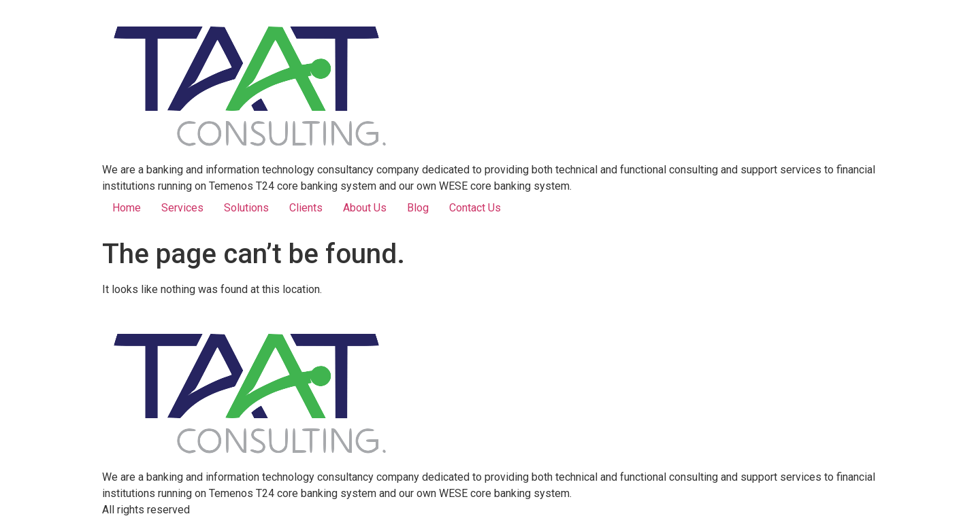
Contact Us (475, 208)
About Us (365, 208)
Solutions (246, 208)
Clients (306, 208)
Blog (418, 208)
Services (182, 208)
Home (127, 208)
